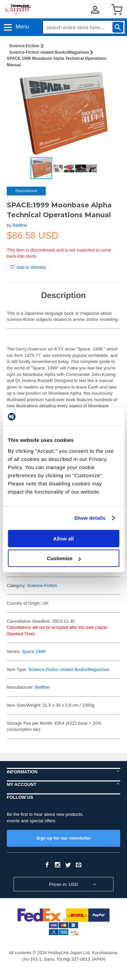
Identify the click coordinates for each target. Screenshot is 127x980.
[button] (108, 84)
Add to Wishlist (28, 267)
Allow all (63, 538)
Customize (64, 558)
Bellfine (20, 225)
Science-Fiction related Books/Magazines (49, 52)
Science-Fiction (24, 46)
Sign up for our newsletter (63, 838)
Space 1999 (33, 651)
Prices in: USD (63, 884)
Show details (90, 518)
